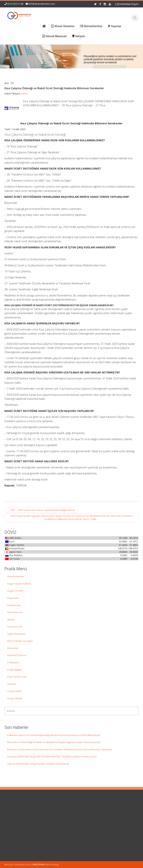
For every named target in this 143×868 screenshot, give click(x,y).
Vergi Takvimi (15, 698)
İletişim (11, 619)
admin (25, 94)
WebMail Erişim (128, 4)
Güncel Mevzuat (86, 821)
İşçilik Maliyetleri (16, 634)
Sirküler (12, 684)
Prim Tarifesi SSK (17, 677)
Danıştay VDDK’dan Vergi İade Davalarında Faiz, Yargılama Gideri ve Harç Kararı (52, 756)
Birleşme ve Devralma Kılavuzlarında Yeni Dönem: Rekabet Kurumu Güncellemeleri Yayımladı (60, 749)
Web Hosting (52, 865)
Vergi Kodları (14, 691)
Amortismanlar (16, 576)
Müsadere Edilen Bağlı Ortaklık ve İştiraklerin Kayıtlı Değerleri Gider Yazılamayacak (54, 742)
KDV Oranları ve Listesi (20, 641)
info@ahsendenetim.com (42, 4)
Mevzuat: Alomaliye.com (17, 865)
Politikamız (13, 662)
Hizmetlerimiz (15, 612)
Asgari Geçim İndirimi (19, 584)
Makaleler (13, 648)
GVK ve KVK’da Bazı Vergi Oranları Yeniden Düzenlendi (38, 764)
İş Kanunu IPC (15, 627)
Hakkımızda (14, 605)
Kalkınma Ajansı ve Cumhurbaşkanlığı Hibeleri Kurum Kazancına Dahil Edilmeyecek (54, 735)
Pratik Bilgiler (15, 670)
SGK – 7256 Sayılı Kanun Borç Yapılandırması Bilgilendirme (41, 510)
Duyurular (13, 598)
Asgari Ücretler (16, 591)
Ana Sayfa (83, 810)
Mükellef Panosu (17, 655)
